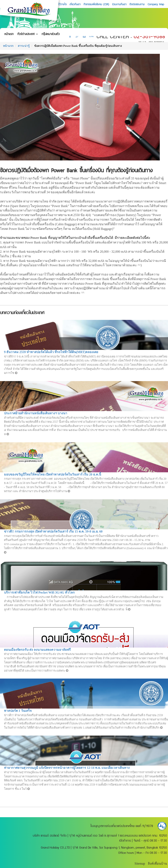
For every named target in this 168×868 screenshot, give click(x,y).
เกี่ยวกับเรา (75, 4)
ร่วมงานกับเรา (119, 4)
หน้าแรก (9, 34)
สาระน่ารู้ (24, 46)
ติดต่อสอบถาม (137, 4)
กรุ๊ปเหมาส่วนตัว (51, 34)
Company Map (156, 4)
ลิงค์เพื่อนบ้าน (157, 863)
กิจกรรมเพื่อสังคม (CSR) (96, 4)
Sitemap (140, 863)
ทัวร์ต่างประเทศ (28, 34)
